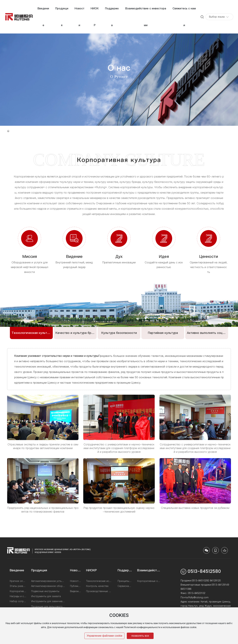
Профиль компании (43, 107)
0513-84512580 (204, 572)
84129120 (215, 581)
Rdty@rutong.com (198, 597)
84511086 (186, 589)
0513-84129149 (220, 585)
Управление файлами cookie (104, 636)
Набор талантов (119, 120)
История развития (87, 107)
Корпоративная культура (137, 107)
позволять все (140, 636)
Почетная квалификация (191, 107)
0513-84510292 (200, 581)
